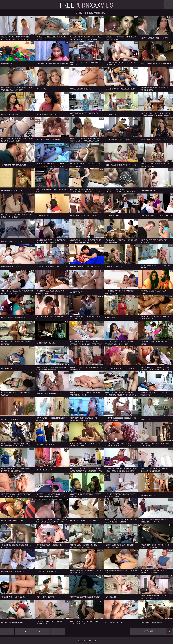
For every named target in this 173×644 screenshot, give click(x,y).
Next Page (158, 631)
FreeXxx (86, 5)
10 (61, 631)
